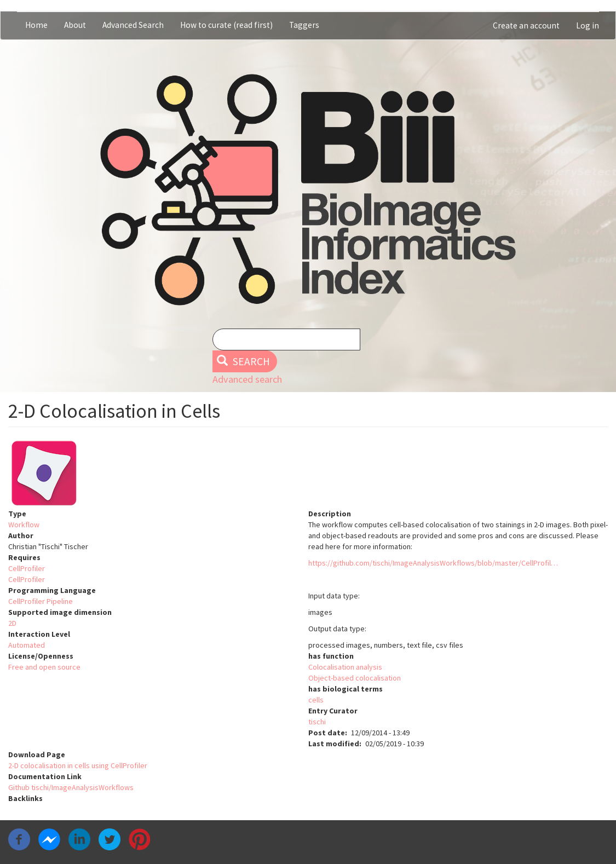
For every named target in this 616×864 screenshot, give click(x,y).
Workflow (24, 525)
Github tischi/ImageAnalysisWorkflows (71, 787)
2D (12, 623)
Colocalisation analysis (345, 667)
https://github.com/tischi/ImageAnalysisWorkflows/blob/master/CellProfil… (433, 563)
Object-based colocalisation (355, 678)
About (75, 25)
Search (243, 361)
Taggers (304, 25)
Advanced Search (133, 25)
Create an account (526, 25)
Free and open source (44, 667)
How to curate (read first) (226, 25)
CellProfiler (27, 568)
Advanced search (247, 379)
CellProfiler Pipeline (41, 601)
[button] (308, 473)
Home (36, 25)
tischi (317, 722)
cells (316, 700)
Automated (27, 645)
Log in (588, 25)
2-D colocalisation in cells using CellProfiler (78, 765)
